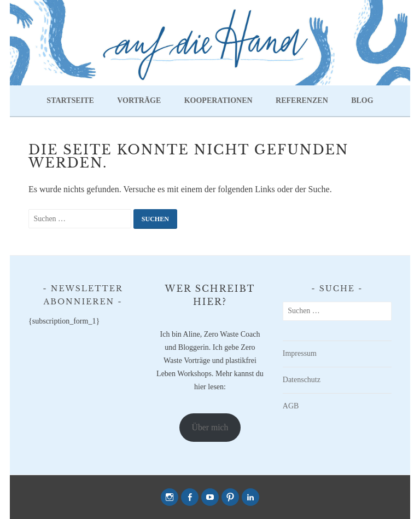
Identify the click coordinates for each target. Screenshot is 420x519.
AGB (291, 406)
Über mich (210, 427)
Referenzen (302, 100)
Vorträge (139, 100)
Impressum (300, 353)
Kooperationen (218, 100)
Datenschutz (302, 380)
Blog (362, 100)
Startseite (70, 100)
